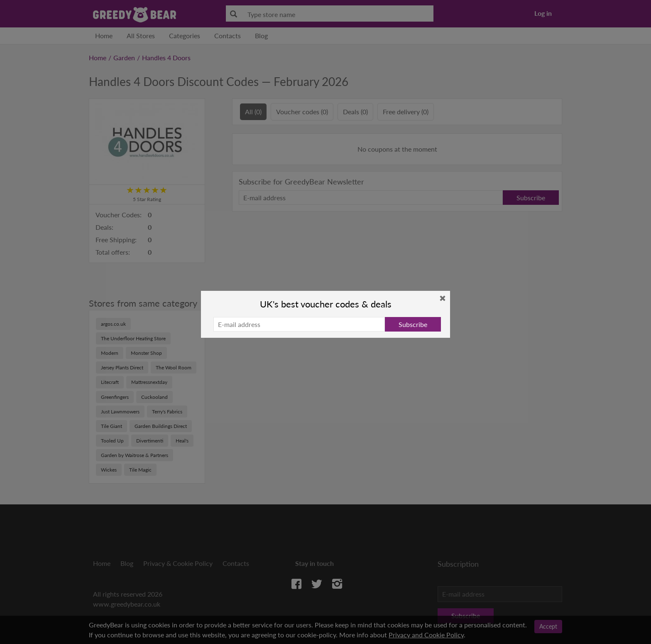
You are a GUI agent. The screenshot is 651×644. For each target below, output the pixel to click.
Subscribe (413, 324)
